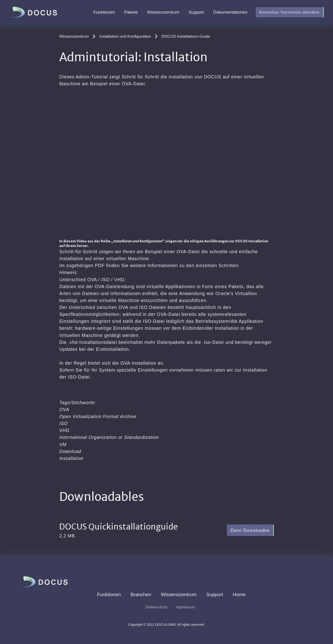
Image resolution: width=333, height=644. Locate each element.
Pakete (131, 12)
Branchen (141, 594)
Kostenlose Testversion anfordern (289, 12)
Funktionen (104, 12)
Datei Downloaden (250, 530)
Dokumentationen (230, 12)
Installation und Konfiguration (125, 36)
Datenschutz (157, 607)
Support (196, 12)
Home (239, 594)
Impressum (186, 607)
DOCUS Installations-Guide (186, 36)
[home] (35, 12)
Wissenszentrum (163, 12)
